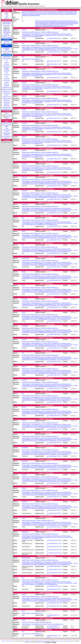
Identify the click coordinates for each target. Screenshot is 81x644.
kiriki (66, 22)
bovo (41, 21)
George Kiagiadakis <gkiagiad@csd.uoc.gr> (45, 35)
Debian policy (7, 25)
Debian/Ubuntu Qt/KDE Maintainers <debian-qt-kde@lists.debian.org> (40, 247)
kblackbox (65, 21)
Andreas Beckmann (46, 641)
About (7, 13)
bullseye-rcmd (7, 97)
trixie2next (7, 84)
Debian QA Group (7, 123)
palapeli (55, 26)
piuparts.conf (6, 30)
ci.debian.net (7, 138)
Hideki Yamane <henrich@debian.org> (53, 624)
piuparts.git (68, 641)
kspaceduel (51, 25)
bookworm (7, 86)
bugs (10, 115)
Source (7, 113)
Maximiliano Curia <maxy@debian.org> (32, 37)
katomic (60, 21)
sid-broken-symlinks (7, 69)
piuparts (3, 641)
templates (8, 23)
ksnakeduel (45, 25)
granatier (47, 21)
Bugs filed (7, 41)
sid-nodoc (7, 64)
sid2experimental (7, 59)
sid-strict (7, 62)
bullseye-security (7, 98)
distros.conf (6, 31)
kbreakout (38, 22)
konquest (69, 24)
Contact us (7, 18)
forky (7, 73)
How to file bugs (7, 22)
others (62, 641)
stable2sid (7, 104)
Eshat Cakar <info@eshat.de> (65, 35)
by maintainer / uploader (7, 49)
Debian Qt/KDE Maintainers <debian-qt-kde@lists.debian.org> (38, 521)
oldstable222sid (7, 108)
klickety (76, 22)
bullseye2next (7, 47)
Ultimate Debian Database (7, 134)
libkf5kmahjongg (46, 26)
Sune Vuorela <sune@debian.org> (52, 34)
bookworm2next (7, 93)
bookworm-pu (7, 91)
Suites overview (7, 43)
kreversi (76, 24)
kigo (59, 22)
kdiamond (43, 22)
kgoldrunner (55, 22)
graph (8, 53)
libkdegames (39, 26)
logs (10, 32)
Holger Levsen (55, 641)
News (7, 15)
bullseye (7, 95)
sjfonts (63, 26)
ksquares (57, 25)
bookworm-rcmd (7, 88)
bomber (37, 21)
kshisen (37, 25)
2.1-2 (58, 626)
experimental (7, 57)
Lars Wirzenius (27, 641)
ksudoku (62, 25)
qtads (59, 26)
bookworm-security (7, 89)
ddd (43, 21)
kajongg (52, 21)
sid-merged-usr (7, 66)
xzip (66, 26)
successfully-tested (52, 38)
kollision (64, 24)
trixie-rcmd (7, 78)
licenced (10, 641)
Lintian (7, 128)
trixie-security (7, 80)
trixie (7, 76)
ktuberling (67, 25)
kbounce (74, 21)
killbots (62, 22)
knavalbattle (52, 24)
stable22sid (7, 106)
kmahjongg (41, 24)
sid (7, 61)
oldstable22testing (7, 109)
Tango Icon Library (40, 642)
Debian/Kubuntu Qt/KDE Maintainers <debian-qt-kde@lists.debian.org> (40, 32)
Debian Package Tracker (7, 131)
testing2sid (7, 71)
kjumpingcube (71, 22)
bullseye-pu (7, 100)
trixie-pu (7, 82)
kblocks (70, 21)
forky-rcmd (7, 75)
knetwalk (57, 24)
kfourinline (49, 22)
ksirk (41, 25)
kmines (46, 24)
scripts (4, 32)
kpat (72, 24)
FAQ (7, 17)
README (7, 34)
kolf (61, 24)
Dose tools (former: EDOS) (7, 126)
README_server (7, 36)
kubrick (71, 25)
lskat (52, 26)
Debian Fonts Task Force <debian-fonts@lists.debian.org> (37, 622)
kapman (56, 21)
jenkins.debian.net (7, 136)
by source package (7, 51)
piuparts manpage (7, 38)
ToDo (7, 118)
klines (37, 24)
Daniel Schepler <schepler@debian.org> (32, 34)
